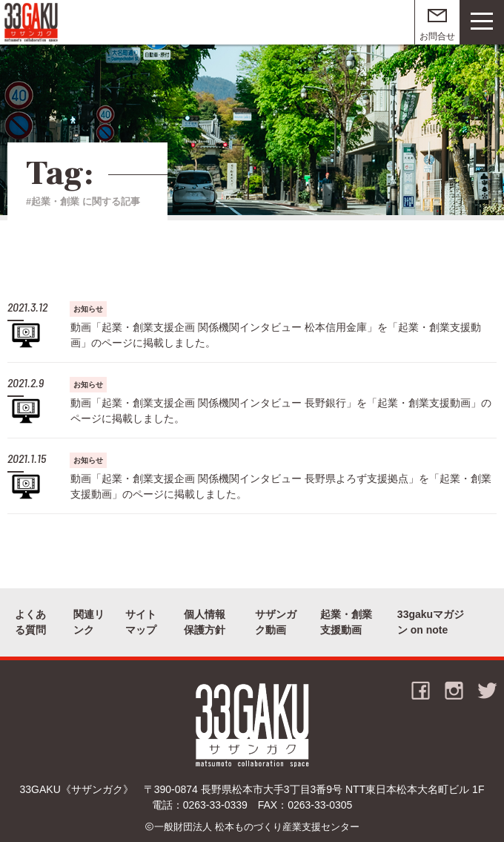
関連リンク (89, 622)
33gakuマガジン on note (431, 622)
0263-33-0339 (215, 805)
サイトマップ (141, 622)
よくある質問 (30, 622)
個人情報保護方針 (205, 622)
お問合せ (437, 36)
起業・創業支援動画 (346, 622)
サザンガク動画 (276, 622)
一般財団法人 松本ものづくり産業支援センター (257, 827)
